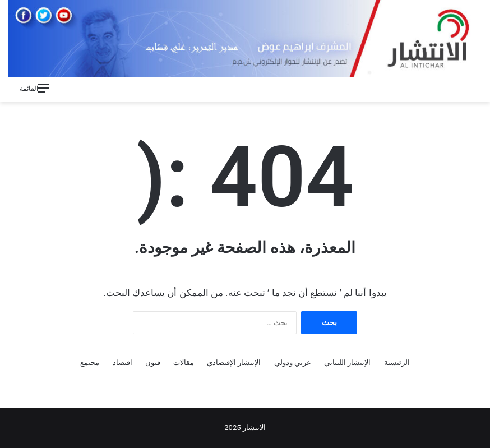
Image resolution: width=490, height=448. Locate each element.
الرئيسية (397, 362)
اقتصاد (122, 362)
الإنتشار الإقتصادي (234, 362)
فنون (153, 362)
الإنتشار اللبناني (347, 362)
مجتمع (90, 362)
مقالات (184, 362)
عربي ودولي (293, 362)
